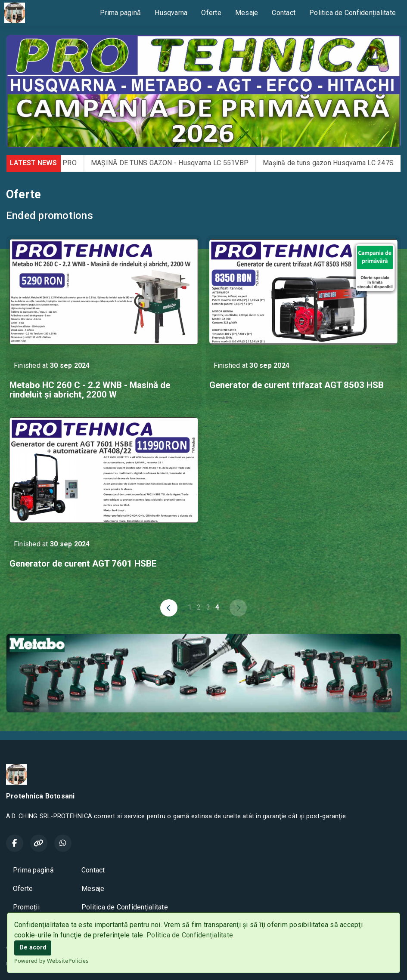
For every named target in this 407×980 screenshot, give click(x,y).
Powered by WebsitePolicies (51, 961)
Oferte (211, 13)
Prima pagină (120, 13)
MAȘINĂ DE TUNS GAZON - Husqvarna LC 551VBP (182, 163)
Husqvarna (171, 13)
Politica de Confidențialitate (190, 935)
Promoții (26, 907)
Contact (284, 13)
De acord (33, 948)
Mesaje (247, 13)
